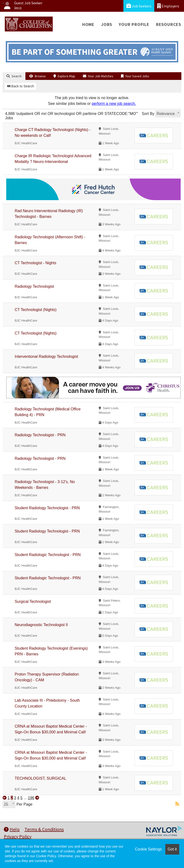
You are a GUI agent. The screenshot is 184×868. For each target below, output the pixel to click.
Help (12, 829)
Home (88, 24)
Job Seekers (139, 6)
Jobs (107, 24)
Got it (172, 849)
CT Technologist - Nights (35, 263)
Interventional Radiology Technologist (46, 356)
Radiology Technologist (34, 286)
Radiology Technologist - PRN (40, 435)
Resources (169, 24)
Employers (168, 6)
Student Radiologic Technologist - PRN (48, 555)
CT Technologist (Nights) (36, 310)
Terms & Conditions (44, 829)
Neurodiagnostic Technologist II (41, 625)
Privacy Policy (18, 836)
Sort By (148, 114)
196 (31, 798)
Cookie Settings (148, 849)
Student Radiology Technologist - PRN (47, 508)
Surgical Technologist (33, 602)
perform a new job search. (114, 104)
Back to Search (20, 86)
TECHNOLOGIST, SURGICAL (40, 778)
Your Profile (134, 24)
